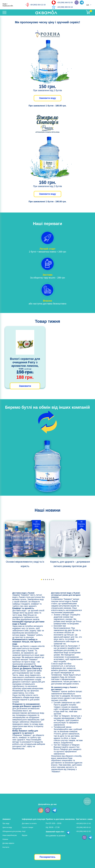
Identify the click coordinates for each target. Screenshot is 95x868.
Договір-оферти (8, 843)
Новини (5, 839)
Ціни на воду (7, 827)
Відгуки (25, 835)
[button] (42, 580)
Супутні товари (28, 827)
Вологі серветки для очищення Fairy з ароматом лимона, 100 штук (25, 364)
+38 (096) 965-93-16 (65, 7)
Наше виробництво (10, 835)
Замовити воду (47, 98)
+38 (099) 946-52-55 (65, 2)
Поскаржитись (47, 857)
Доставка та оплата (29, 823)
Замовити (25, 386)
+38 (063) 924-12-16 (38, 5)
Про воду (6, 823)
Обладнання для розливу (12, 831)
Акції (24, 831)
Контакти (6, 847)
